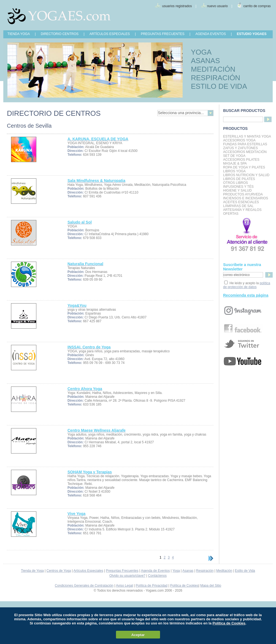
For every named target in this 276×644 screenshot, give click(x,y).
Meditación (224, 571)
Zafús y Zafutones (240, 148)
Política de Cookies (184, 586)
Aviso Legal (125, 586)
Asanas (188, 571)
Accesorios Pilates (241, 160)
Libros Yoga (234, 171)
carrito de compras (257, 6)
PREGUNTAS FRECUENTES (163, 34)
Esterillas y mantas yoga (247, 136)
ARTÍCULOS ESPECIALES (110, 34)
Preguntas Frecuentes (122, 571)
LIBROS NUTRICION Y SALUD (246, 175)
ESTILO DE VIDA (219, 86)
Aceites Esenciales (241, 202)
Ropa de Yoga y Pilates (244, 167)
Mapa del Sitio (211, 586)
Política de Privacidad (152, 586)
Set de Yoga (234, 156)
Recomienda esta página (246, 295)
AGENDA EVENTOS (210, 34)
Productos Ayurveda (243, 194)
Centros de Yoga (59, 571)
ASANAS (205, 61)
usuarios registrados (177, 6)
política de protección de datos (247, 285)
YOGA (201, 52)
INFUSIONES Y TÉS (238, 187)
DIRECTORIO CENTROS (60, 34)
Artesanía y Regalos (242, 210)
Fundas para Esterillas (245, 144)
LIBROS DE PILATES (239, 179)
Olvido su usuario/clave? (127, 576)
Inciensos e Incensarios (246, 198)
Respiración (205, 571)
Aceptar (138, 635)
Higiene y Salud (237, 190)
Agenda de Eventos (155, 571)
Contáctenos (157, 576)
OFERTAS (231, 214)
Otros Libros (236, 183)
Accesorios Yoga (239, 140)
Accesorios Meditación (245, 152)
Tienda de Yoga (32, 571)
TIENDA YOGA (19, 34)
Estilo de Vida (245, 571)
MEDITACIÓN (213, 69)
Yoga (176, 571)
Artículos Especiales (88, 571)
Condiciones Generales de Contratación (84, 586)
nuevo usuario (217, 6)
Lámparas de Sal (238, 206)
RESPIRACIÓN (216, 78)
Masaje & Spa (235, 163)
